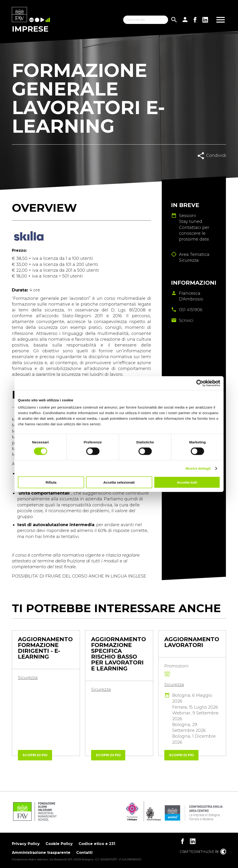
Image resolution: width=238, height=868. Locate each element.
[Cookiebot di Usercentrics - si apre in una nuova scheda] (200, 383)
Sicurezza (28, 678)
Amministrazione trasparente (41, 853)
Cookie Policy (59, 844)
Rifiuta (51, 482)
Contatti (84, 853)
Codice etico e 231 (97, 844)
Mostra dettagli (198, 468)
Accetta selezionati (119, 482)
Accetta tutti (187, 482)
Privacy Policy (26, 844)
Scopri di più (35, 755)
